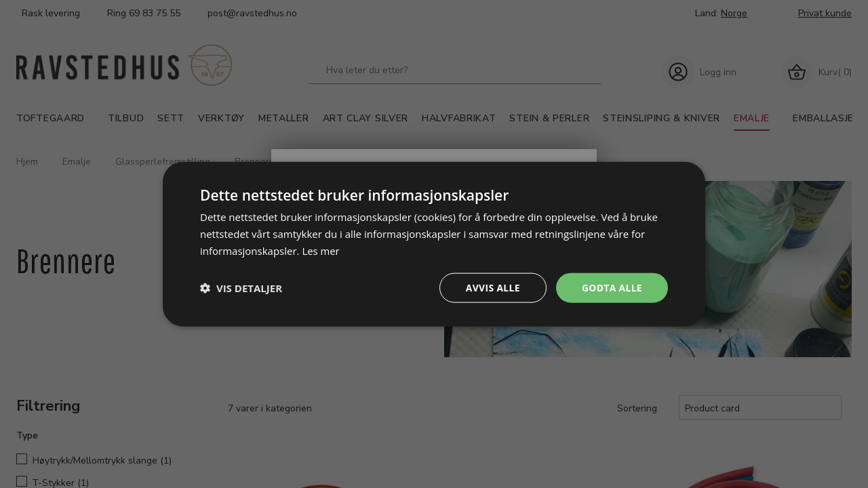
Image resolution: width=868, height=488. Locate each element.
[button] (241, 287)
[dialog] (434, 244)
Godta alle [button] (612, 287)
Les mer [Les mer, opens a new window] (321, 250)
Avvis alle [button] (491, 287)
